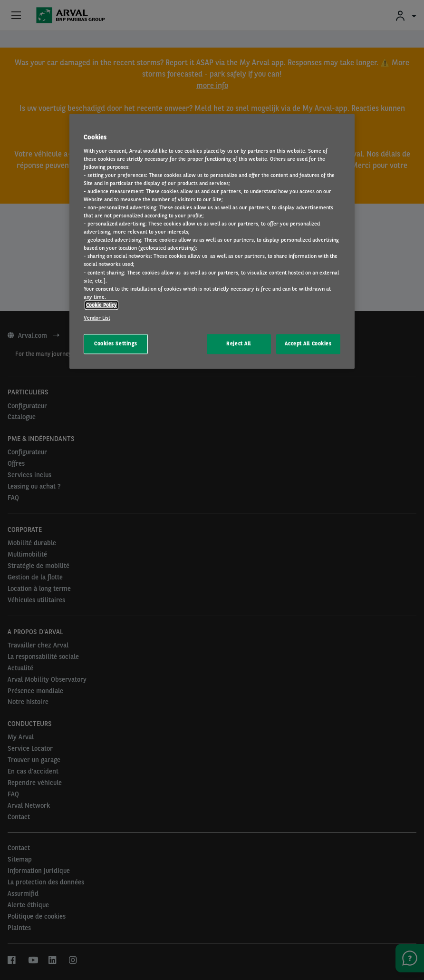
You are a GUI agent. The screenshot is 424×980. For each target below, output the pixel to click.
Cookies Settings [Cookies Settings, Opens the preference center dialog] (116, 343)
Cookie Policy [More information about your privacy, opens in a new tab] (101, 305)
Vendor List (97, 318)
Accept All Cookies (308, 343)
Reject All (239, 343)
